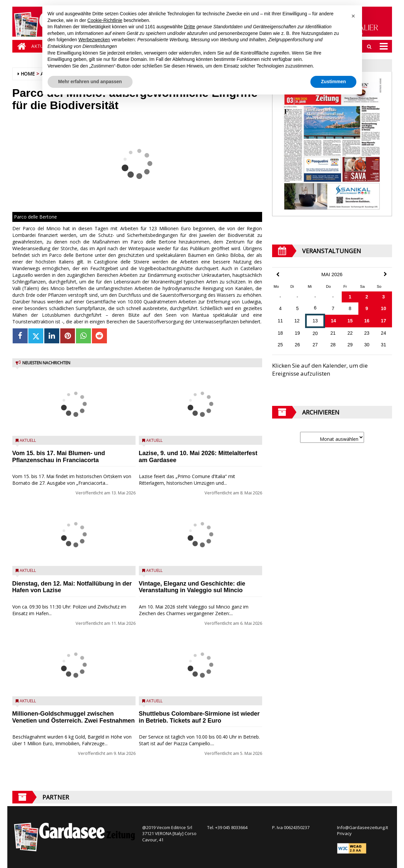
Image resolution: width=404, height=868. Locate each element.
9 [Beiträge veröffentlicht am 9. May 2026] (367, 308)
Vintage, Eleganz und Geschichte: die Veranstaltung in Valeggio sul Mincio (192, 587)
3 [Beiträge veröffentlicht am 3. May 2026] (383, 297)
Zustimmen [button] (334, 82)
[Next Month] (385, 274)
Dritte (189, 27)
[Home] (20, 46)
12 (297, 321)
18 (280, 333)
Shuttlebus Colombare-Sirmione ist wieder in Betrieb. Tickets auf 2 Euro (199, 717)
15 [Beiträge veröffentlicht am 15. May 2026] (350, 321)
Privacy (344, 833)
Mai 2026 (332, 274)
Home (28, 74)
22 (350, 333)
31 (384, 345)
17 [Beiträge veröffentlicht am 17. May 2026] (384, 321)
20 (315, 333)
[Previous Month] (278, 275)
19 (297, 333)
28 (333, 345)
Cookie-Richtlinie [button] (105, 20)
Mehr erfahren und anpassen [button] (90, 82)
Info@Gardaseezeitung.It (363, 827)
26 (297, 345)
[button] (353, 16)
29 (350, 345)
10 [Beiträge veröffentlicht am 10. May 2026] (384, 308)
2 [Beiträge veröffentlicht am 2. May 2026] (367, 297)
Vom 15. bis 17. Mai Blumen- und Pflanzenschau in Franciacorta (59, 457)
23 (367, 333)
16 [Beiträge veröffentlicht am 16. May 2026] (367, 321)
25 (280, 345)
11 (280, 321)
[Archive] (332, 437)
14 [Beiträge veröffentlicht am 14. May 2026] (333, 321)
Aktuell (28, 440)
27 (315, 345)
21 (333, 333)
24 (384, 333)
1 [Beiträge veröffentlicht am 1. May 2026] (350, 297)
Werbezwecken (94, 40)
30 (367, 345)
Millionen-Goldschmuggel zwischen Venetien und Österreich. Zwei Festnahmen (74, 717)
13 (315, 321)
